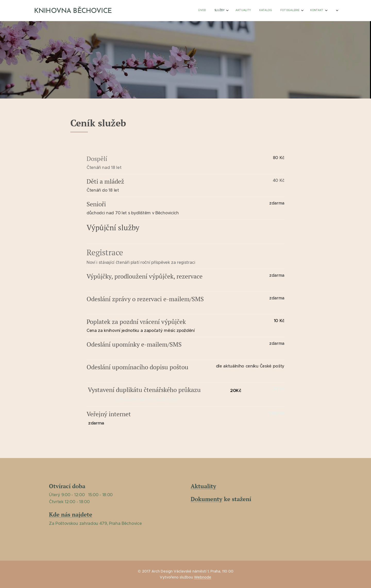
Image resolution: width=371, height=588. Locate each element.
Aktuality (203, 486)
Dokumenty (206, 499)
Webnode (203, 577)
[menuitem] (284, 11)
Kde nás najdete (71, 515)
